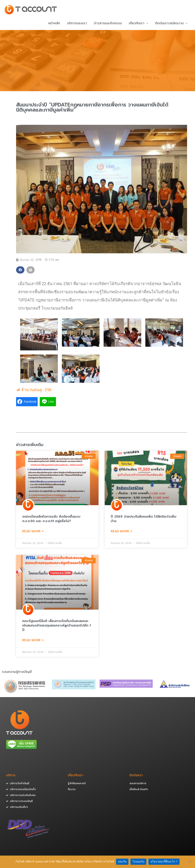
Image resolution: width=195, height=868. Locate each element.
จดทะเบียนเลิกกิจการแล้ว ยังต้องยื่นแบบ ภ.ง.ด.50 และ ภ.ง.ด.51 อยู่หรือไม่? (51, 520)
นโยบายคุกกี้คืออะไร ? (164, 862)
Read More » (33, 532)
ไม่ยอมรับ (138, 862)
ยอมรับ (122, 862)
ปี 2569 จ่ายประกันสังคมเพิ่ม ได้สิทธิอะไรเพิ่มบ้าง (144, 520)
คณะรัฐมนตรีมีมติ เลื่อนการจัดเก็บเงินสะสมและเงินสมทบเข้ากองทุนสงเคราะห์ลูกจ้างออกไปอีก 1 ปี (56, 626)
